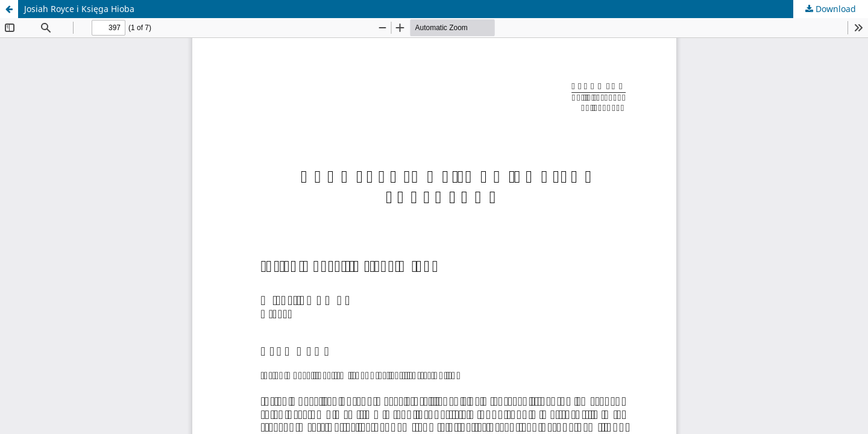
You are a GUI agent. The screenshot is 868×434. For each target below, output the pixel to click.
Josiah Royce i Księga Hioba (79, 9)
